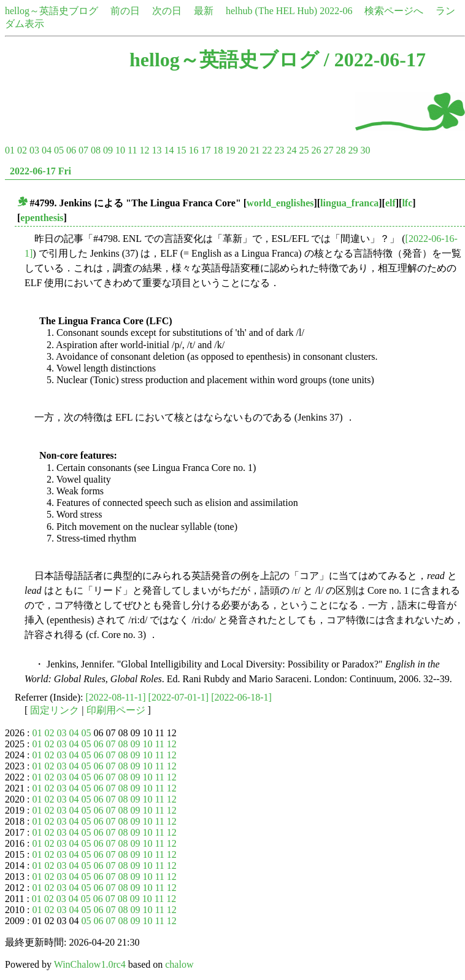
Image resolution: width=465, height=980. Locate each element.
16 (193, 150)
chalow (179, 964)
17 (206, 150)
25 (304, 150)
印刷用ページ (116, 710)
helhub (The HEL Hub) (271, 11)
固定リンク (55, 710)
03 (34, 150)
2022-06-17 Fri (40, 171)
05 (59, 150)
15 (181, 150)
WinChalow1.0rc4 (90, 964)
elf (390, 203)
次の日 (167, 11)
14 (169, 150)
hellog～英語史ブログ (52, 11)
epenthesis (42, 218)
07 (83, 150)
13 (156, 150)
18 (218, 150)
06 (71, 150)
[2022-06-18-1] (241, 697)
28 (340, 150)
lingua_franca (349, 203)
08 (96, 150)
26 (316, 150)
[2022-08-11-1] (116, 697)
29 (353, 150)
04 (47, 150)
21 (255, 150)
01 (10, 150)
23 (279, 150)
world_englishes (280, 203)
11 (132, 150)
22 (267, 150)
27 (328, 150)
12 (144, 150)
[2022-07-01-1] (179, 697)
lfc (407, 203)
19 (230, 150)
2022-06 (336, 11)
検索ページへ (394, 11)
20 (242, 150)
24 (291, 150)
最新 (204, 11)
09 (108, 150)
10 (120, 150)
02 (22, 150)
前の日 (125, 11)
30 (365, 150)
